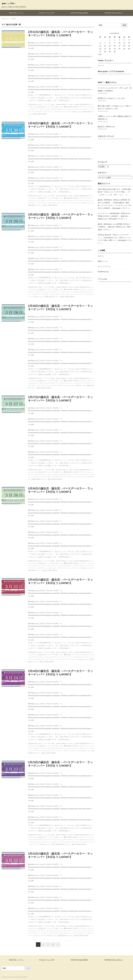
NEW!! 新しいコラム (16, 13)
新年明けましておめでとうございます (111, 98)
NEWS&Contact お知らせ (114, 13)
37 (53, 945)
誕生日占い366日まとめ (106, 127)
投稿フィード (103, 261)
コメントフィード (104, 266)
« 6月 (100, 54)
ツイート (101, 65)
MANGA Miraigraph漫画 (79, 13)
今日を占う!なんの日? (47, 13)
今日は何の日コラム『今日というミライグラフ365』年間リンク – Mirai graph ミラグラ (115, 240)
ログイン (101, 256)
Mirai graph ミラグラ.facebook (111, 71)
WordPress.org (103, 272)
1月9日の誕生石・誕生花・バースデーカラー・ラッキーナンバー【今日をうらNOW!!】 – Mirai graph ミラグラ (114, 205)
